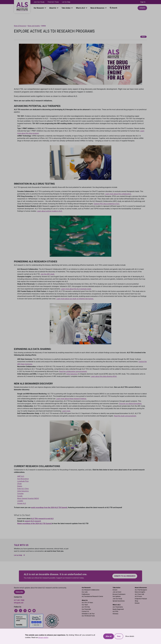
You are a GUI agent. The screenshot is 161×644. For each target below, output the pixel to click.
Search (114, 8)
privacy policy (43, 637)
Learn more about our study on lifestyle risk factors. (75, 299)
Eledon (20, 486)
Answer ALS (22, 503)
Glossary (115, 614)
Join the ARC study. (48, 274)
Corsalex (20, 494)
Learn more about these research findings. (71, 399)
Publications (86, 594)
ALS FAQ (115, 611)
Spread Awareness (119, 601)
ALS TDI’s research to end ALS (42, 519)
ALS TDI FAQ (86, 607)
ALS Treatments (118, 607)
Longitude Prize (23, 481)
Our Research (39, 8)
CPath (19, 484)
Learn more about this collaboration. (118, 194)
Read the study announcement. (125, 416)
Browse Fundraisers (119, 594)
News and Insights (34, 26)
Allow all (109, 636)
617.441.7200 (19, 600)
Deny (119, 636)
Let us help (19, 555)
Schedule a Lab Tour (88, 614)
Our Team (85, 605)
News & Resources (98, 8)
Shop (136, 601)
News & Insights (140, 592)
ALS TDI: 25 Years (87, 603)
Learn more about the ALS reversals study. (76, 289)
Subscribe (19, 592)
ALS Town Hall (139, 594)
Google (20, 496)
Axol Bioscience (23, 479)
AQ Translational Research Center (92, 596)
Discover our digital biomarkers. (130, 404)
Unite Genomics (72, 374)
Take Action (66, 8)
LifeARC (20, 501)
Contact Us (85, 611)
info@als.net (19, 603)
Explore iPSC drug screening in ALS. (107, 204)
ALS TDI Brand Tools (88, 616)
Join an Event (117, 592)
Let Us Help (66, 2)
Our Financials (86, 609)
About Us (53, 8)
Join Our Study (39, 2)
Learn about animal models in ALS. (50, 211)
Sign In (143, 2)
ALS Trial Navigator (141, 590)
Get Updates (117, 596)
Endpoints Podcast (141, 599)
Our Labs (85, 592)
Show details (130, 636)
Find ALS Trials (53, 2)
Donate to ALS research (125, 576)
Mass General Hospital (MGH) (28, 498)
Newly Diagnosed (118, 609)
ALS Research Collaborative (91, 590)
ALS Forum (138, 596)
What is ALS (81, 8)
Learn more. (66, 411)
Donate (142, 8)
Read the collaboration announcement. (73, 371)
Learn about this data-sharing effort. (104, 376)
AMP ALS (21, 476)
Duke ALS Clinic (23, 489)
